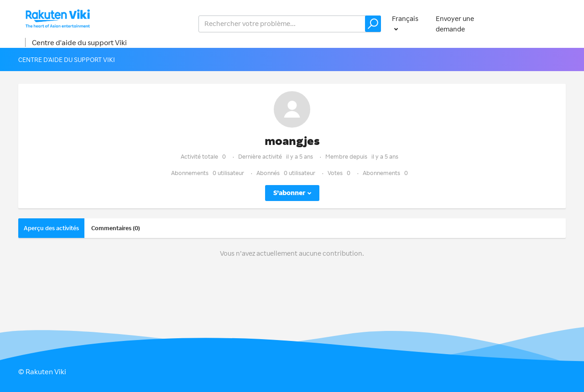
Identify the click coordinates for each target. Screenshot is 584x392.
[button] (373, 24)
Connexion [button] (540, 23)
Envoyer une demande (455, 24)
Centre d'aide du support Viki (79, 42)
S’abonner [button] (289, 193)
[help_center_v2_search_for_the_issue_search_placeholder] (290, 24)
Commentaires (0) (116, 228)
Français (405, 18)
